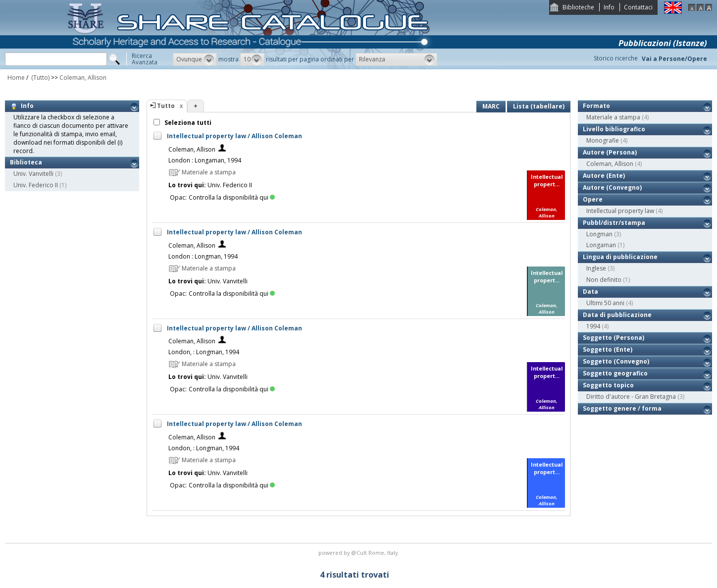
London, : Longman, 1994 (204, 352)
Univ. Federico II (36, 185)
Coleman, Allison (83, 78)
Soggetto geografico (615, 373)
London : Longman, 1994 (203, 256)
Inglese (596, 268)
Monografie (603, 140)
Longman (599, 234)
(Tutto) (40, 78)
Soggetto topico (608, 385)
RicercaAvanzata (145, 59)
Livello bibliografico (614, 129)
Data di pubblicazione (617, 315)
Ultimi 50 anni (605, 303)
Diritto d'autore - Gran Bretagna (631, 397)
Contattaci (638, 7)
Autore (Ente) (604, 176)
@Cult (360, 553)
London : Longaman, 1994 (205, 160)
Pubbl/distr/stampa (614, 223)
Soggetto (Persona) (614, 338)
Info (609, 7)
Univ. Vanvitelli (33, 174)
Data (590, 292)
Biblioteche (578, 7)
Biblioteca (26, 162)
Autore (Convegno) (612, 187)
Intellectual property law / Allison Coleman (234, 136)
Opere (593, 199)
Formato (596, 106)
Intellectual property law (620, 211)
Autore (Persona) (610, 152)
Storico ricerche (616, 58)
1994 (593, 326)
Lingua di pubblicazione (620, 257)
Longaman (601, 245)
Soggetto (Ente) (608, 349)
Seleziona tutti (187, 123)
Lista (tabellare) (539, 106)
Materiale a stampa (613, 117)
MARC (491, 106)
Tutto (166, 106)
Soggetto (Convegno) (616, 361)
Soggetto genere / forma (622, 408)
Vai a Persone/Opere (674, 59)
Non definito (604, 280)
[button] (195, 59)
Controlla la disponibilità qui (232, 197)
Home (16, 78)
